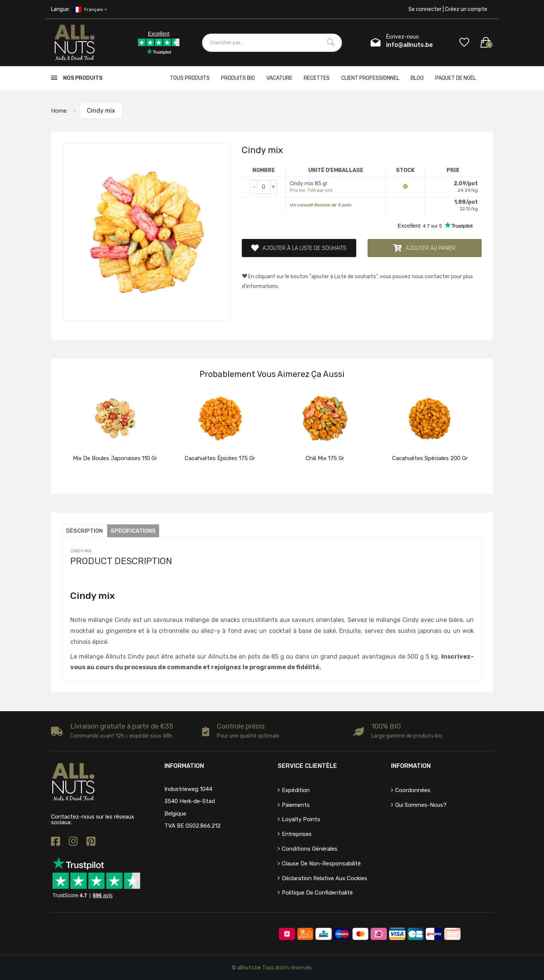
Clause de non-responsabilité (321, 864)
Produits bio (238, 78)
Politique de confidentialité (317, 893)
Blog (417, 78)
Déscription (85, 531)
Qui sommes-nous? (421, 805)
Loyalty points (301, 819)
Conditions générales (310, 849)
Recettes (317, 78)
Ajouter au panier (424, 248)
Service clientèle (307, 766)
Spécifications (134, 531)
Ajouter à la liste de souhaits (299, 248)
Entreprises (297, 834)
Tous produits (190, 78)
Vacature (279, 78)
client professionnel (370, 78)
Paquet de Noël (456, 78)
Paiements (296, 805)
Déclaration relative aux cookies (325, 878)
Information (411, 766)
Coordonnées (413, 790)
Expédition (296, 790)
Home (59, 111)
